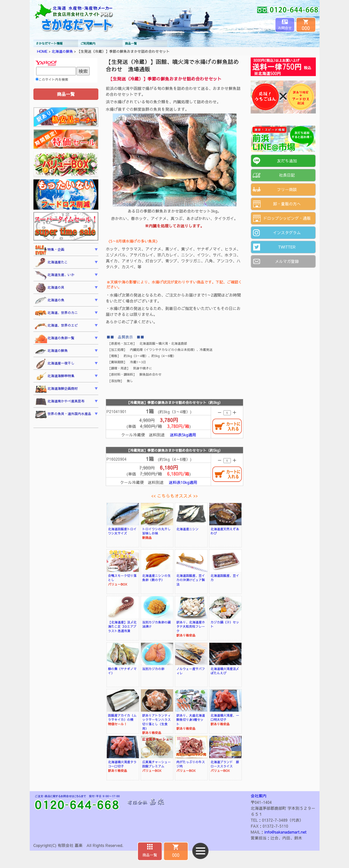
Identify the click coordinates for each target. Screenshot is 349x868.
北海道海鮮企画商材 (56, 389)
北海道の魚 (50, 301)
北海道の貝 (50, 288)
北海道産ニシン (188, 529)
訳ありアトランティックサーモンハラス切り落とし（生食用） (156, 722)
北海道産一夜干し (55, 364)
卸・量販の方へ (287, 204)
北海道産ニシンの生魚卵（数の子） (156, 578)
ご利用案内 (88, 43)
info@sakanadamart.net (285, 832)
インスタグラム (287, 232)
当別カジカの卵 (153, 669)
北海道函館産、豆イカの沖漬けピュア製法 (191, 580)
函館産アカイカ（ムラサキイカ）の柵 (122, 717)
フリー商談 (287, 189)
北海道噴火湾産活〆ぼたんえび (225, 671)
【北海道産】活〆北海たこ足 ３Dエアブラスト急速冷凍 (122, 626)
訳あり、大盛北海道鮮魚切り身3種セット (191, 720)
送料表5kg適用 (183, 435)
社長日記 (287, 175)
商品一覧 (131, 43)
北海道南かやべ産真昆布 (60, 402)
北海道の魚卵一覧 (55, 339)
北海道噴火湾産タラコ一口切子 (122, 764)
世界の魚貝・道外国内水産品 (63, 414)
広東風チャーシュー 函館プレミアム (158, 764)
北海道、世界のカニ (56, 313)
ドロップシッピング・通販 (287, 218)
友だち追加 (287, 161)
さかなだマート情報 (49, 43)
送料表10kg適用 (183, 482)
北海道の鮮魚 (62, 51)
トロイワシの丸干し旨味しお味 (156, 531)
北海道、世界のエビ (56, 326)
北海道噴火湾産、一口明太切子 (225, 717)
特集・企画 (50, 250)
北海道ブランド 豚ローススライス (225, 764)
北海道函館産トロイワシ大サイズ (122, 531)
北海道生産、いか (55, 275)
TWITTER (287, 247)
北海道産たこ (51, 263)
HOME (42, 51)
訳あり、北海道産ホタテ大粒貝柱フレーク (191, 626)
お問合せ (285, 28)
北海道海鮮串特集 (55, 376)
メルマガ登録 (287, 261)
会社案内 (259, 796)
